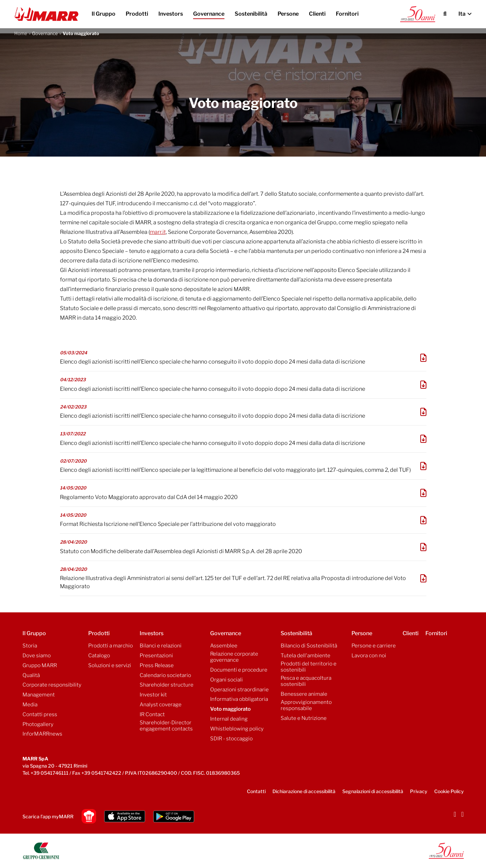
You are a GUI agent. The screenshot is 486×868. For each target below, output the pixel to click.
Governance (45, 33)
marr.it (158, 232)
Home (21, 33)
